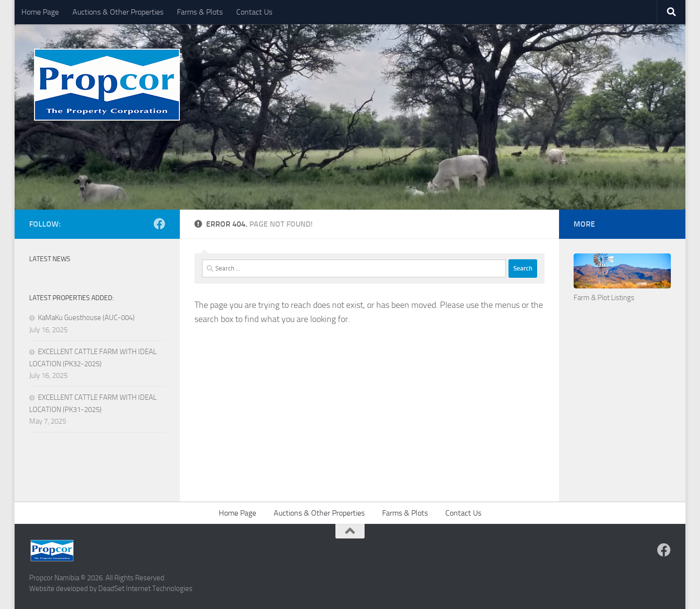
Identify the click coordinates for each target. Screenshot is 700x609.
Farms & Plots (200, 12)
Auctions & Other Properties (118, 12)
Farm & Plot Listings (604, 298)
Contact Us (254, 12)
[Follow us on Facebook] (159, 224)
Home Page (40, 12)
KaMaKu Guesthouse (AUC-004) (86, 318)
